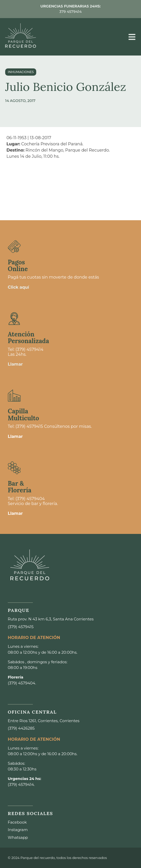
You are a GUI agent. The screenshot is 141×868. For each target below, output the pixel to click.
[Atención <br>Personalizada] (14, 319)
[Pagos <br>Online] (14, 247)
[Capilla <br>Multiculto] (14, 396)
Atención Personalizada (28, 338)
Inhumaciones (21, 72)
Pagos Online (18, 266)
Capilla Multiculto (23, 415)
